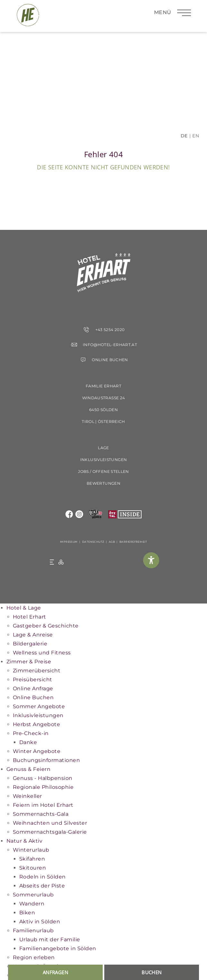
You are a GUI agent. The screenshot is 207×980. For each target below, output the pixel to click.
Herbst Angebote (36, 724)
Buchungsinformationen (46, 760)
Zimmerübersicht (37, 671)
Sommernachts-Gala (41, 814)
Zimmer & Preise (29, 662)
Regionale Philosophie (43, 787)
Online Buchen (33, 697)
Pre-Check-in (31, 733)
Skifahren (32, 859)
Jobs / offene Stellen (103, 471)
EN (196, 136)
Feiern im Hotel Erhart (43, 805)
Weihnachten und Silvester (50, 823)
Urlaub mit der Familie (50, 940)
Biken (27, 913)
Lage (103, 448)
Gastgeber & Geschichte (46, 626)
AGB (112, 542)
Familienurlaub (33, 931)
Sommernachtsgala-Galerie (50, 832)
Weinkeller (27, 796)
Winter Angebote (37, 751)
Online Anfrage (33, 688)
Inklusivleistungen (103, 460)
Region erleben (34, 957)
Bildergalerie (30, 644)
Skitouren (33, 868)
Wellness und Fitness (42, 653)
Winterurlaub (31, 850)
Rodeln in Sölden (43, 877)
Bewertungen (103, 483)
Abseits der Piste (42, 886)
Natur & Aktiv (24, 841)
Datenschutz (93, 542)
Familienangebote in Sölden (58, 948)
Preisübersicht (33, 680)
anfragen (56, 972)
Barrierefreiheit (133, 542)
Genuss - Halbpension (43, 778)
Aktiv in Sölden (40, 922)
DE (184, 136)
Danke (28, 742)
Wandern (32, 904)
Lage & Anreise (33, 635)
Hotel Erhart (30, 617)
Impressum (69, 542)
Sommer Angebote (39, 706)
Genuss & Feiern (28, 769)
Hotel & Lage (24, 608)
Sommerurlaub (33, 895)
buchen (152, 972)
